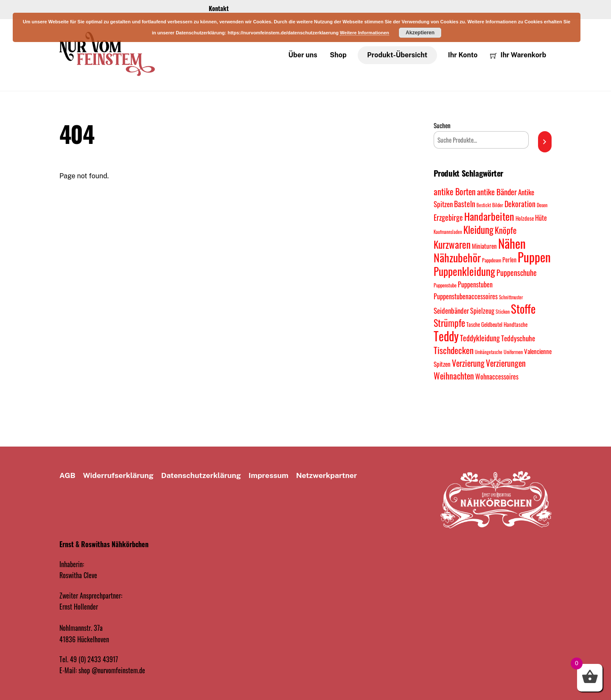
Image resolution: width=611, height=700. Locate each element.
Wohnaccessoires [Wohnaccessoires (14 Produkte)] (497, 377)
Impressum (269, 476)
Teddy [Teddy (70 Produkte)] (446, 336)
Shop (338, 55)
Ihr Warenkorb (518, 55)
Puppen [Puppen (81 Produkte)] (534, 257)
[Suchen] (545, 142)
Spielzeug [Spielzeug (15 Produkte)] (482, 311)
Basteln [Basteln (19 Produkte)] (465, 204)
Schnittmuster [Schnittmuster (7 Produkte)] (511, 298)
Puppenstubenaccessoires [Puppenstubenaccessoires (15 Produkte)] (466, 297)
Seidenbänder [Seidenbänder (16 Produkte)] (451, 311)
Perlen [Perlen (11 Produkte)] (509, 260)
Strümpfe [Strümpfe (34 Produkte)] (449, 323)
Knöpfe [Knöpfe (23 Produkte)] (506, 231)
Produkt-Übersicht (397, 55)
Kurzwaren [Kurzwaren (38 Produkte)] (452, 244)
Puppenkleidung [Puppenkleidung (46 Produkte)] (464, 271)
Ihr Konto (463, 55)
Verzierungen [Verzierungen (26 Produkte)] (506, 363)
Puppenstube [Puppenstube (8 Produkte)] (445, 285)
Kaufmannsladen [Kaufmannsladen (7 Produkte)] (448, 232)
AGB (67, 476)
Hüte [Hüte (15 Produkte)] (541, 218)
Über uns (303, 55)
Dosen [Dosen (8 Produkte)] (542, 205)
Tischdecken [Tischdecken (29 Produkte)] (454, 350)
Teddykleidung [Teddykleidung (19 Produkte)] (480, 338)
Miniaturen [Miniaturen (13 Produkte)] (484, 246)
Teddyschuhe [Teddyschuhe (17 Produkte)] (518, 338)
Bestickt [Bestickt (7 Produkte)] (484, 205)
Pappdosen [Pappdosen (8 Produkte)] (492, 260)
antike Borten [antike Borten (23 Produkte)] (455, 192)
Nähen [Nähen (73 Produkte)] (512, 243)
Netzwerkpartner (327, 476)
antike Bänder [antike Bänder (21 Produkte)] (497, 192)
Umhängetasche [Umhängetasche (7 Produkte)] (489, 352)
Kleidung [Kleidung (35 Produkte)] (478, 230)
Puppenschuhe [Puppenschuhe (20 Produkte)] (517, 273)
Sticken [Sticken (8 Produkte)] (503, 311)
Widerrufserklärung (118, 476)
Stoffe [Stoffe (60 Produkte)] (523, 309)
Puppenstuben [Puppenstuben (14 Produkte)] (475, 285)
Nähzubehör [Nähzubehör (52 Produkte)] (457, 258)
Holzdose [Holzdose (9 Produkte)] (525, 219)
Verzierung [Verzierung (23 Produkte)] (468, 364)
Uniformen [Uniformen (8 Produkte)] (513, 352)
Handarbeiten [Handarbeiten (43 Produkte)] (489, 216)
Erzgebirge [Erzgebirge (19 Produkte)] (448, 218)
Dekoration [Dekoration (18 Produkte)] (520, 204)
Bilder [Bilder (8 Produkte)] (498, 205)
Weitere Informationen (364, 33)
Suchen (442, 126)
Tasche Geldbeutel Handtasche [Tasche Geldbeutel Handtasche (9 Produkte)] (497, 325)
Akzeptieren (420, 33)
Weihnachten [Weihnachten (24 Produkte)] (454, 376)
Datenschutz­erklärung (201, 476)
